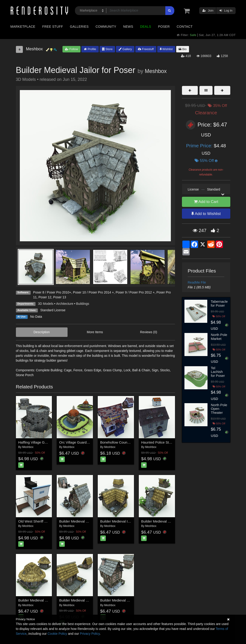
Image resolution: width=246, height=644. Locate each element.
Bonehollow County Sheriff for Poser (128, 442)
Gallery (125, 49)
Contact (185, 27)
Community (106, 27)
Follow (71, 49)
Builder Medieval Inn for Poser (123, 521)
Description (42, 332)
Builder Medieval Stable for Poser (85, 600)
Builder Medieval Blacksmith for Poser (88, 521)
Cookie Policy (57, 634)
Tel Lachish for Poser (218, 372)
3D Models (46, 304)
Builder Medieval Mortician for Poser (46, 600)
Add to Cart (206, 202)
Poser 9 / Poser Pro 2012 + (135, 292)
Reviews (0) (149, 332)
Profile (90, 49)
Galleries (79, 27)
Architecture (65, 304)
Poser (164, 27)
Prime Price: (200, 146)
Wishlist (166, 49)
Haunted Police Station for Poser (166, 442)
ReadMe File (197, 282)
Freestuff (146, 49)
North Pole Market (219, 337)
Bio (183, 49)
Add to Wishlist (206, 214)
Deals (146, 27)
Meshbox (156, 71)
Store (107, 49)
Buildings (83, 304)
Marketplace (23, 27)
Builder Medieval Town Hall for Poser (129, 600)
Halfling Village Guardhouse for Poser (47, 442)
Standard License (53, 310)
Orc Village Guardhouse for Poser (85, 442)
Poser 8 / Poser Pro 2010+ (52, 292)
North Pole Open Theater (219, 409)
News (128, 27)
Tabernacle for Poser (219, 303)
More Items (95, 332)
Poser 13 (60, 297)
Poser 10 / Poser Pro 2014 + (93, 292)
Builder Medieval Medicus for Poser (168, 521)
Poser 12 (45, 297)
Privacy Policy (90, 634)
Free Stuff (53, 27)
